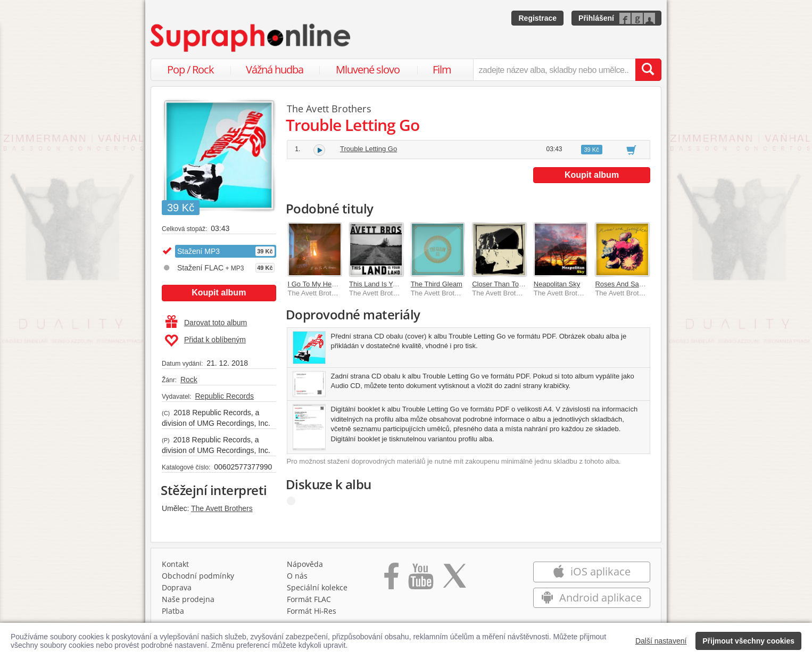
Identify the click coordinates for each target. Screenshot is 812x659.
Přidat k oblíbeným (205, 341)
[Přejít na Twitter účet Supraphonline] (454, 580)
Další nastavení (661, 641)
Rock (189, 380)
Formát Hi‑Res (312, 611)
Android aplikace (591, 598)
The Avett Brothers (222, 508)
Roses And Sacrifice (626, 284)
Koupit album (219, 293)
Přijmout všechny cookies (748, 641)
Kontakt (175, 564)
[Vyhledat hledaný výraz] (648, 70)
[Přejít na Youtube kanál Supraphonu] (420, 580)
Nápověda (305, 564)
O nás (297, 576)
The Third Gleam (437, 284)
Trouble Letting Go (368, 149)
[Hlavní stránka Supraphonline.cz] (251, 38)
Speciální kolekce (317, 587)
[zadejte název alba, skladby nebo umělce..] (554, 70)
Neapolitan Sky (557, 284)
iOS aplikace (591, 571)
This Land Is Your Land (384, 284)
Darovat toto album (206, 323)
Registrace (537, 18)
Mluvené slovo (368, 69)
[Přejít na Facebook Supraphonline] (391, 580)
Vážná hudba (275, 69)
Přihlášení (596, 18)
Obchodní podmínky (198, 576)
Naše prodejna (188, 599)
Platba (173, 611)
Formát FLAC (309, 599)
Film (442, 69)
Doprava (177, 587)
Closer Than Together (505, 284)
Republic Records (224, 396)
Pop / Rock (190, 69)
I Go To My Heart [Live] (323, 284)
